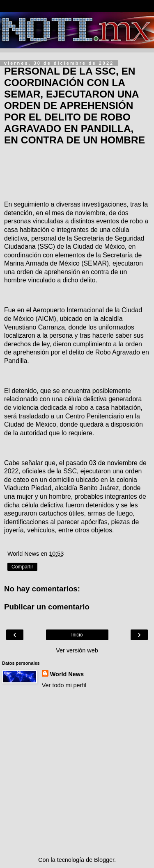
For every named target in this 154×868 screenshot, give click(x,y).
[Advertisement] (77, 773)
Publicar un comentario (47, 607)
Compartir (22, 567)
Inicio (77, 635)
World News (67, 674)
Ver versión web (77, 650)
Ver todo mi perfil (64, 685)
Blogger (104, 860)
